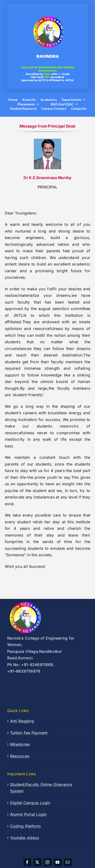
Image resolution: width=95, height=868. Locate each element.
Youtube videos (25, 838)
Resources (20, 756)
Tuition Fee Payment (29, 733)
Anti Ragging (22, 721)
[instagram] (48, 862)
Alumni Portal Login (28, 814)
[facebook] (27, 862)
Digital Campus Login (30, 803)
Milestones (20, 744)
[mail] (68, 862)
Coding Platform (25, 826)
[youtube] (58, 862)
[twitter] (38, 862)
